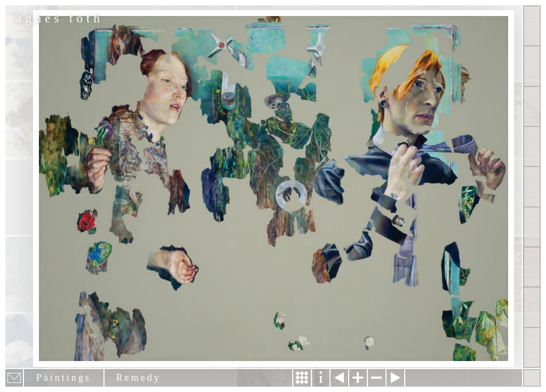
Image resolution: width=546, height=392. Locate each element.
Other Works (532, 106)
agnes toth (60, 18)
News (532, 267)
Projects (532, 146)
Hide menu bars (532, 378)
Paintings (532, 66)
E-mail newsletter (14, 378)
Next (395, 378)
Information (321, 378)
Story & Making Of (302, 378)
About (532, 186)
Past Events (532, 307)
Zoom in (358, 378)
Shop (532, 347)
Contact (532, 227)
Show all (532, 26)
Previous (339, 378)
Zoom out (377, 378)
